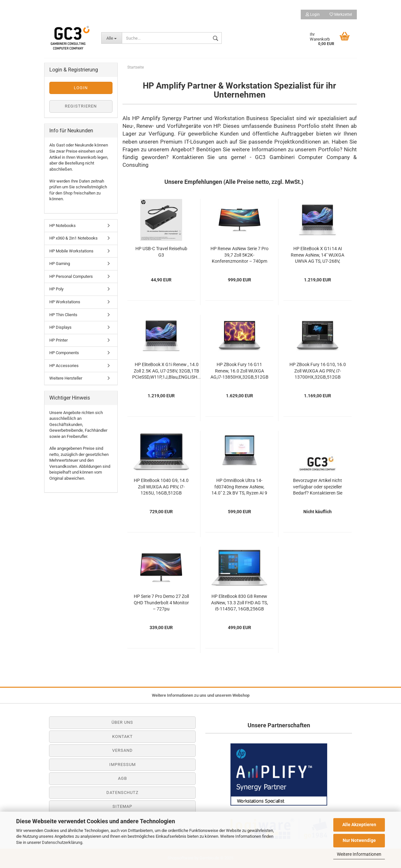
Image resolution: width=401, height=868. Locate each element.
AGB (122, 778)
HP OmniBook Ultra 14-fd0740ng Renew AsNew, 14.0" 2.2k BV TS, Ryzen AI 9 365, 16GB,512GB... (239, 487)
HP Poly (56, 289)
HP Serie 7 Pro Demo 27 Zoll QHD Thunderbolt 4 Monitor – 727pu (161, 603)
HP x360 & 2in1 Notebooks (73, 238)
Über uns (122, 722)
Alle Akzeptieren (359, 825)
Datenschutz (122, 793)
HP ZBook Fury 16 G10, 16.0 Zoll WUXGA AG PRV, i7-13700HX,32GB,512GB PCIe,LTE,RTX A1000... (318, 371)
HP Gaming (60, 264)
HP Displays (60, 327)
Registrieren (81, 106)
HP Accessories (64, 366)
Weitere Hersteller (66, 378)
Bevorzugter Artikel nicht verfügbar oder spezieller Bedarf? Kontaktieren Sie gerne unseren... (318, 487)
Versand (122, 750)
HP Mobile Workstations (71, 251)
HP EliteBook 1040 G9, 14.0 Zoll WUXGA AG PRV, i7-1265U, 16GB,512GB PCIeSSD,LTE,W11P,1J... (161, 487)
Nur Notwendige (359, 840)
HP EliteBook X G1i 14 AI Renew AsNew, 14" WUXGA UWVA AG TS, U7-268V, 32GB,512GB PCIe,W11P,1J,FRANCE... (318, 255)
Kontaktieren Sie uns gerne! (209, 157)
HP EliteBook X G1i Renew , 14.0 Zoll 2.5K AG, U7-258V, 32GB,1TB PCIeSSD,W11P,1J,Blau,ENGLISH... (167, 371)
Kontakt (122, 736)
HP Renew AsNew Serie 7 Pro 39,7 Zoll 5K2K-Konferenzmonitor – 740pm (240, 255)
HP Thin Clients (63, 315)
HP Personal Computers (71, 276)
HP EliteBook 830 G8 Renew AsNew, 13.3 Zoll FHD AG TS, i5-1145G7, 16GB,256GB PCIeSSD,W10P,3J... (240, 603)
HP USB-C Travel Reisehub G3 (161, 252)
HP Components (64, 353)
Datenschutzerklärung (62, 842)
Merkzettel (341, 14)
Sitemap (122, 806)
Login (313, 14)
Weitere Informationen (359, 854)
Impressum (122, 764)
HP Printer (59, 340)
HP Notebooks (63, 226)
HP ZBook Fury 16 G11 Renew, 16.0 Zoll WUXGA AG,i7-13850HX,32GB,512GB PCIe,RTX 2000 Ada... (240, 371)
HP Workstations (65, 302)
